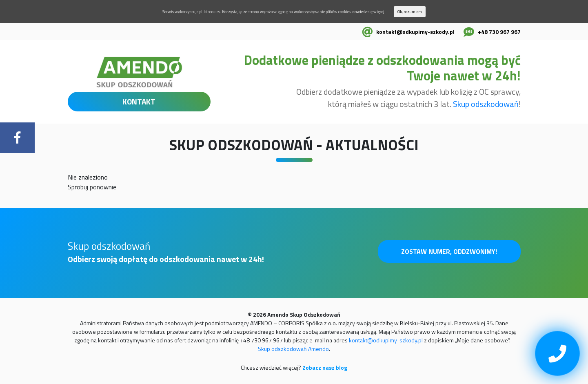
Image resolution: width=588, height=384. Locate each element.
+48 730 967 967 (499, 32)
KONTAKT (139, 101)
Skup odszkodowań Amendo (293, 349)
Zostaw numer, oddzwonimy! (449, 251)
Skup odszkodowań (486, 104)
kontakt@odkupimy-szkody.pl (415, 32)
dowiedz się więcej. (369, 12)
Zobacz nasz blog (325, 367)
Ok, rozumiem (410, 12)
